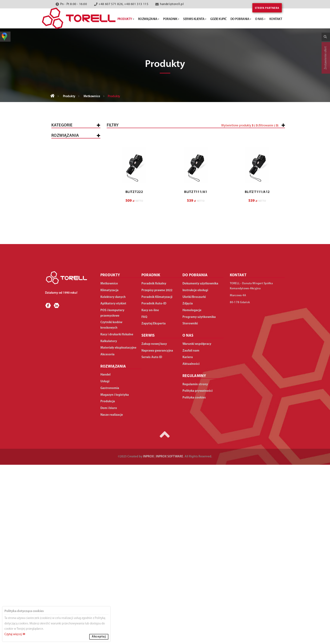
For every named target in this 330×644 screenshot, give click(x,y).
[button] (257, 143)
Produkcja (63, 375)
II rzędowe (66, 181)
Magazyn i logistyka (71, 364)
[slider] (168, 142)
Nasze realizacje (112, 594)
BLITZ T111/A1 (196, 267)
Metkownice (92, 96)
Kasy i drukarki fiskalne (74, 149)
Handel (61, 331)
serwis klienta (195, 19)
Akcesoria (63, 297)
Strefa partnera (267, 8)
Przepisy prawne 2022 (157, 470)
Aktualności (191, 543)
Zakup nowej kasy (154, 523)
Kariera (188, 537)
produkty (126, 19)
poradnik (171, 19)
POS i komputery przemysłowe (67, 214)
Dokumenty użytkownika (200, 463)
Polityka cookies (194, 577)
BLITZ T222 (134, 267)
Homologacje (192, 490)
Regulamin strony (195, 564)
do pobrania (241, 19)
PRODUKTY (110, 455)
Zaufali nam (191, 530)
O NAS (188, 515)
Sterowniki (190, 503)
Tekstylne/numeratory (76, 169)
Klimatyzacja (65, 264)
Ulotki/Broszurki (194, 476)
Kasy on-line (150, 490)
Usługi (60, 342)
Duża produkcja (79, 395)
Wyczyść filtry (272, 205)
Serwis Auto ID (152, 537)
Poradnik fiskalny (154, 463)
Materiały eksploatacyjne (75, 286)
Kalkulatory (65, 275)
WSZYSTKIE (63, 320)
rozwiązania (149, 19)
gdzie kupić (218, 19)
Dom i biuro (64, 406)
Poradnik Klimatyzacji (157, 476)
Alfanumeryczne (71, 198)
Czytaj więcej (15, 634)
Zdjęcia (188, 483)
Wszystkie (63, 138)
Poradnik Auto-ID (154, 483)
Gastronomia (66, 353)
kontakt (276, 19)
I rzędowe (66, 175)
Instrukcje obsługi (195, 470)
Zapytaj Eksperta (154, 503)
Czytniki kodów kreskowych (67, 240)
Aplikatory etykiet (70, 253)
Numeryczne (68, 192)
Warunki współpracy (197, 523)
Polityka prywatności (198, 570)
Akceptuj (99, 637)
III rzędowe (67, 187)
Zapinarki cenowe (72, 204)
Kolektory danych (70, 227)
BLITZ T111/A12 (257, 267)
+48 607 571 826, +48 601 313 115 (123, 4)
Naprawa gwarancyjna (157, 530)
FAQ (144, 496)
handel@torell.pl (172, 4)
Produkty (69, 96)
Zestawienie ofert (326, 58)
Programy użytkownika (199, 496)
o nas (260, 19)
